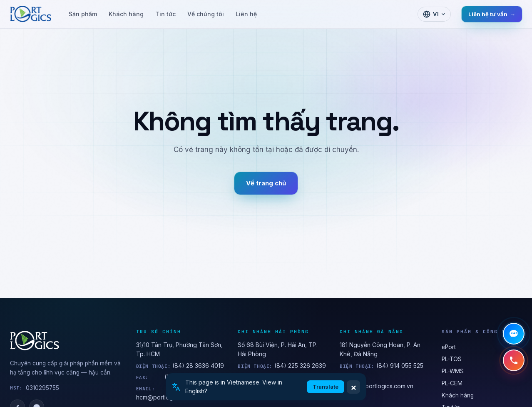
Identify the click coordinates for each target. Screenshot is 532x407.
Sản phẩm (83, 14)
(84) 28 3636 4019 (198, 366)
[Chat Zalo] (514, 334)
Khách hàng (126, 14)
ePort (449, 347)
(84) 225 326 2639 (300, 366)
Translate (326, 387)
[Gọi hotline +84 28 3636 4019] (514, 360)
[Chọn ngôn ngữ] (434, 14)
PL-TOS (452, 359)
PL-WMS (453, 371)
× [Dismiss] (354, 387)
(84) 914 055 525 (400, 366)
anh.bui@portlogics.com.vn (377, 386)
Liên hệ (246, 14)
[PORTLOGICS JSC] (66, 341)
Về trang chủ (266, 183)
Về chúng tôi (206, 14)
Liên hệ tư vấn (492, 14)
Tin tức (165, 14)
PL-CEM (452, 383)
